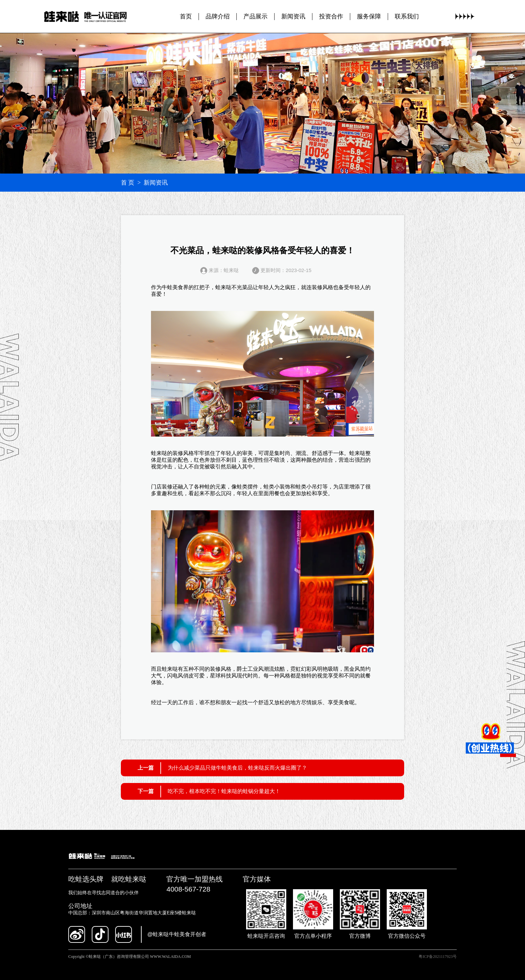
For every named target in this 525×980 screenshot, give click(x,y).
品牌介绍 (218, 16)
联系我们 (407, 16)
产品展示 (255, 16)
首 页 (128, 183)
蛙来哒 (223, 287)
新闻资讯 (293, 16)
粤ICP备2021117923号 (438, 957)
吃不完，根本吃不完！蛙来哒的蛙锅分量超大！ (224, 791)
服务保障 (369, 16)
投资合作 (331, 16)
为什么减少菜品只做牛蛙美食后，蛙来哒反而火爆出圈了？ (237, 768)
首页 (186, 16)
